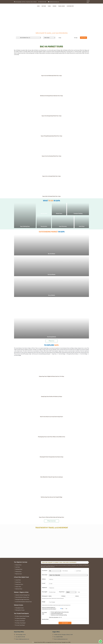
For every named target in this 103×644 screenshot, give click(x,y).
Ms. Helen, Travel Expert (20, 623)
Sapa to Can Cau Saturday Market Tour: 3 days (52, 156)
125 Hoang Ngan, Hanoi (21, 635)
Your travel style (44, 613)
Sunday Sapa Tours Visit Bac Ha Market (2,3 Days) (52, 397)
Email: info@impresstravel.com (22, 639)
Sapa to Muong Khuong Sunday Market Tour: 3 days (51, 136)
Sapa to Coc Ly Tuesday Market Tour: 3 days (51, 176)
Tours (49, 6)
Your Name (45, 571)
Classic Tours (18, 587)
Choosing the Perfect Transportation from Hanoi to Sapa (51, 457)
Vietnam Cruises (19, 605)
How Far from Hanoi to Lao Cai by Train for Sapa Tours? (51, 417)
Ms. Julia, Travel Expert (20, 625)
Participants (45, 596)
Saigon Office (56, 632)
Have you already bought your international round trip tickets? (49, 609)
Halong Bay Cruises (19, 608)
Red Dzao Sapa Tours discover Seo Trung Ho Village (52, 497)
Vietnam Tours (18, 565)
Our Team (44, 6)
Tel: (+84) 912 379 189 (20, 637)
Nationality (45, 575)
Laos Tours (18, 567)
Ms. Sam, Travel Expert (20, 621)
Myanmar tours (19, 574)
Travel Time (62, 592)
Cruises (54, 6)
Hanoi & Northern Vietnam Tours (22, 597)
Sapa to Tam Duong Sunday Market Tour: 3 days (52, 116)
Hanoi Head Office (19, 632)
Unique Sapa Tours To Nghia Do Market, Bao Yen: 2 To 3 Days (51, 377)
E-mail (44, 584)
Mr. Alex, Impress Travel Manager (22, 616)
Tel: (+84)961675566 (58, 637)
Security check (45, 620)
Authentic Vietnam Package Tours (22, 595)
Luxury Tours (18, 580)
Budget (44, 602)
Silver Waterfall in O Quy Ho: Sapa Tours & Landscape (52, 477)
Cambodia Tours (19, 570)
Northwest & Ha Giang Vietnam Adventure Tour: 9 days (51, 96)
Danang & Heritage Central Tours (22, 600)
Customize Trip (70, 6)
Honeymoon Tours (19, 585)
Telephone (45, 588)
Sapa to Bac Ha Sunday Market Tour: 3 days (51, 197)
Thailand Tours (18, 572)
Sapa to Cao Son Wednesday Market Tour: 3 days (52, 76)
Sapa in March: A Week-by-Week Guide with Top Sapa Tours (51, 517)
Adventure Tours (19, 589)
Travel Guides (62, 6)
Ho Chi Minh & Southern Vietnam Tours (24, 602)
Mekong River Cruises (20, 610)
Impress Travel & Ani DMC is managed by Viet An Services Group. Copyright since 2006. (52, 643)
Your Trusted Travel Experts (21, 614)
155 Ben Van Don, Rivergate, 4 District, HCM (63, 635)
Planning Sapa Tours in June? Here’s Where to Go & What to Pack (52, 437)
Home (38, 6)
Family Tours (18, 582)
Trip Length (45, 592)
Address (44, 579)
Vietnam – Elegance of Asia (21, 592)
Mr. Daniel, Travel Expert (20, 619)
